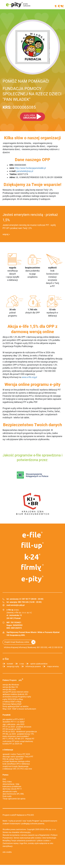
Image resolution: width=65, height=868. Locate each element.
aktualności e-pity (10, 792)
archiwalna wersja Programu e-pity (17, 697)
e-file (6, 659)
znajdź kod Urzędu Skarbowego (15, 766)
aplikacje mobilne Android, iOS (15, 694)
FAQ (4, 779)
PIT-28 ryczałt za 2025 (12, 729)
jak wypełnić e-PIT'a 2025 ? (14, 719)
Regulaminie (44, 835)
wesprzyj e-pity (13, 666)
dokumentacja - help (11, 784)
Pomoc (6, 775)
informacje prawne (33, 666)
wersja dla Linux (9, 690)
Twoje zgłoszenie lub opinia (14, 799)
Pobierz (13, 680)
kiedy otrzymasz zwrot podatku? (16, 736)
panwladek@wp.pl (25, 171)
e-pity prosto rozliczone (18, 5)
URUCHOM (29, 117)
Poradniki (7, 715)
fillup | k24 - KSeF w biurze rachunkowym (19, 709)
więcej (6, 234)
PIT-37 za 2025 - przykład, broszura (17, 727)
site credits (7, 852)
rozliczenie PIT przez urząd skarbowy (18, 741)
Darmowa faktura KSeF (12, 704)
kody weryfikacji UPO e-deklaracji (16, 764)
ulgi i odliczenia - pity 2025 (13, 724)
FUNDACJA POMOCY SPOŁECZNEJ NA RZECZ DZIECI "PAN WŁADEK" (32, 94)
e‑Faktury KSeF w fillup (12, 702)
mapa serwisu (53, 666)
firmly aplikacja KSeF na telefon (15, 707)
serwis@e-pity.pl (18, 605)
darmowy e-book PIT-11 (12, 789)
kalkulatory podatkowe (12, 787)
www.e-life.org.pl (29, 377)
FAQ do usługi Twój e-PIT (13, 759)
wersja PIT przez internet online (15, 692)
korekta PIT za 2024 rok (12, 744)
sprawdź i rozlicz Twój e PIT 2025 (16, 754)
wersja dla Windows (11, 685)
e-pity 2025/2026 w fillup (13, 699)
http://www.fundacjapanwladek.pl (31, 168)
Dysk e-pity (7, 796)
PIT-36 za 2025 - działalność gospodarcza (20, 732)
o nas (22, 664)
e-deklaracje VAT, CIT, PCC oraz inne (17, 769)
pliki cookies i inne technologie (44, 838)
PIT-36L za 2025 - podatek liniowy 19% (18, 734)
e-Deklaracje (8, 750)
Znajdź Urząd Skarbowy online (17, 642)
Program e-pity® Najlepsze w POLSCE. (18, 815)
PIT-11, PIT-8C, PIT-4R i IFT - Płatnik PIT (18, 739)
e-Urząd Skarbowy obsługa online (16, 761)
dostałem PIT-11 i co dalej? (14, 722)
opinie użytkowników (39, 664)
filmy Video (7, 782)
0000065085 (19, 107)
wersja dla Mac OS (10, 687)
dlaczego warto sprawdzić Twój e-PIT (18, 757)
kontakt (10, 664)
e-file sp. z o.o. (50, 829)
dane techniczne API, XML (13, 794)
